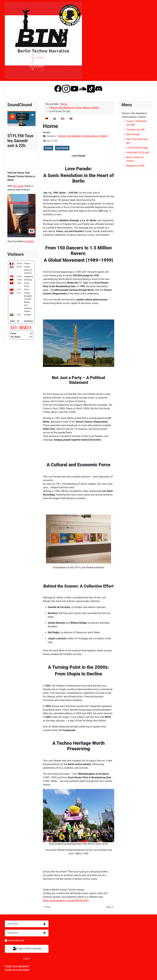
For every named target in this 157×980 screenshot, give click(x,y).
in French (29, 241)
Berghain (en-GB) (136, 166)
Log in (27, 958)
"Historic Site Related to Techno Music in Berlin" (83, 136)
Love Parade (62, 148)
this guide (18, 186)
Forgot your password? (17, 966)
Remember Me (16, 941)
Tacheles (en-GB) (136, 130)
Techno (48, 148)
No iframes (21, 119)
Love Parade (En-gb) (137, 148)
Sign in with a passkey (27, 949)
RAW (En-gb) (133, 134)
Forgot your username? (17, 970)
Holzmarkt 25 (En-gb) (138, 152)
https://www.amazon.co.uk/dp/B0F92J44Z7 (66, 901)
